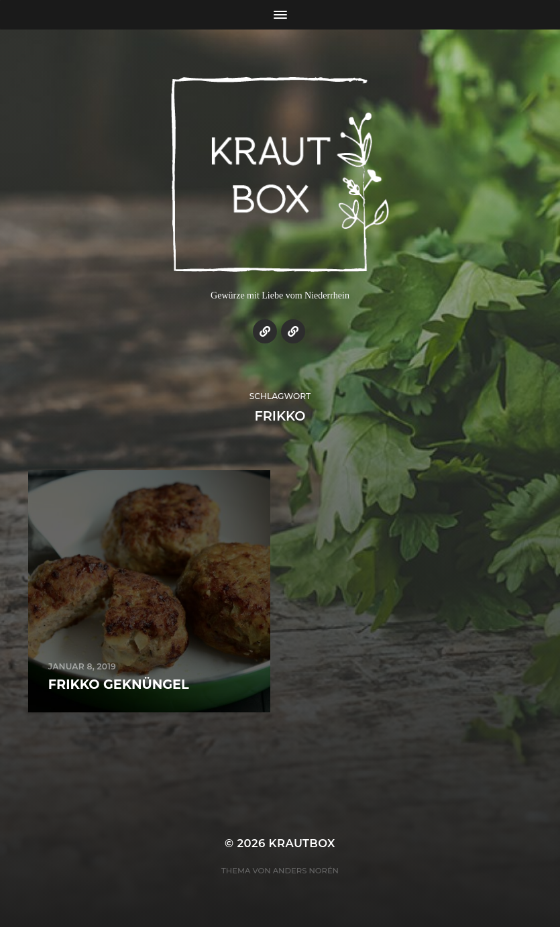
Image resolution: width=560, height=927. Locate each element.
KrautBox (302, 843)
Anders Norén (306, 871)
